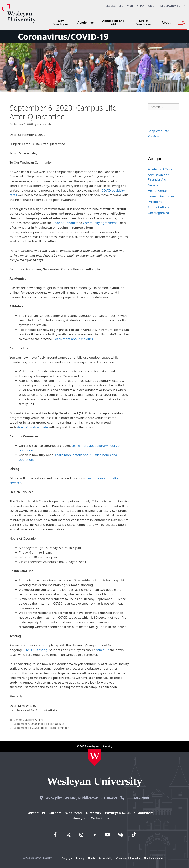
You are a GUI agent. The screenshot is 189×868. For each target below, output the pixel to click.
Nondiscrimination (154, 858)
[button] (181, 23)
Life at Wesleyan (144, 23)
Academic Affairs (160, 169)
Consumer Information (128, 858)
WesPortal (74, 813)
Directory (94, 813)
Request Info (115, 6)
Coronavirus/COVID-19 (63, 37)
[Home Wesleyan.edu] (95, 757)
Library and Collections (90, 818)
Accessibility (106, 858)
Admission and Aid (113, 23)
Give (151, 6)
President (155, 202)
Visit (130, 6)
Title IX (92, 858)
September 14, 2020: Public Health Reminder (41, 728)
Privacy (80, 858)
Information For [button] (172, 6)
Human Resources (161, 196)
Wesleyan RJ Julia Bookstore (129, 813)
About (166, 23)
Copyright (67, 858)
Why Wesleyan (61, 23)
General (18, 720)
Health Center (158, 191)
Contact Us (36, 813)
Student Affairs (34, 720)
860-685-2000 (138, 798)
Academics (86, 23)
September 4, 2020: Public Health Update (39, 724)
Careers (55, 813)
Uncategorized (159, 213)
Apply (141, 6)
